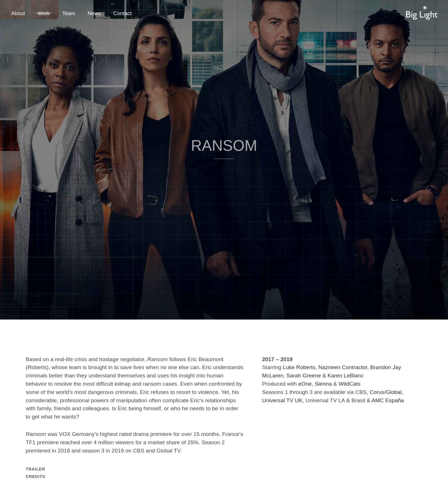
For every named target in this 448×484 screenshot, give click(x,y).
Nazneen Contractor (343, 375)
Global (394, 400)
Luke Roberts (299, 375)
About (18, 13)
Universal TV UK (282, 408)
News (94, 13)
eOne (305, 392)
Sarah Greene (304, 383)
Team (69, 13)
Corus (377, 400)
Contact (122, 13)
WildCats (350, 392)
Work (44, 13)
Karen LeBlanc (345, 383)
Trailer (35, 480)
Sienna (323, 392)
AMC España (388, 408)
